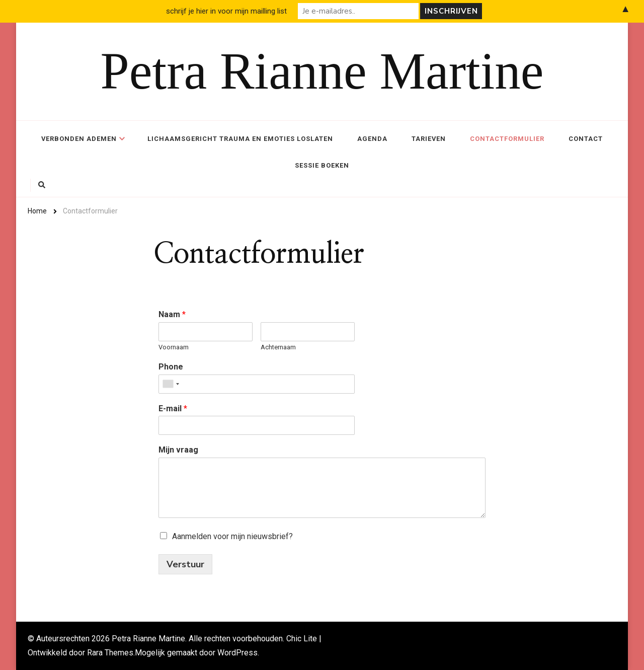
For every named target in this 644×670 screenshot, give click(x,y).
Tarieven (429, 139)
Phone (171, 367)
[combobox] (171, 384)
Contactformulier (507, 139)
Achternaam (278, 347)
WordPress (237, 653)
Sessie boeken (322, 165)
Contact (586, 139)
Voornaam (174, 347)
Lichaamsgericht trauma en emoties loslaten (240, 139)
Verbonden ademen (79, 139)
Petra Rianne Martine (322, 71)
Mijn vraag (178, 450)
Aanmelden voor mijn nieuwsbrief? (232, 536)
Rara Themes (110, 653)
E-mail (173, 408)
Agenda (372, 139)
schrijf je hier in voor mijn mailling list (226, 11)
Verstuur (185, 564)
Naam (172, 314)
